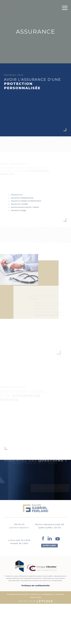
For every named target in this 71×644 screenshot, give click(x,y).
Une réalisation (36, 601)
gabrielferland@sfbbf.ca (19, 528)
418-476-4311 (19, 524)
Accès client (49, 546)
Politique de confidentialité (35, 586)
